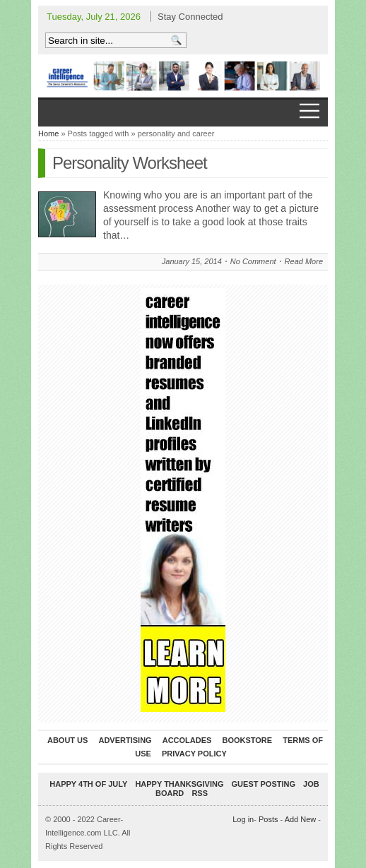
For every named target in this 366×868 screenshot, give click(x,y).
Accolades (187, 740)
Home (48, 133)
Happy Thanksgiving (179, 784)
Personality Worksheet (130, 163)
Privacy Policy (194, 754)
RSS (200, 793)
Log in (243, 819)
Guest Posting (264, 784)
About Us (67, 740)
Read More (304, 261)
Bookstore (247, 740)
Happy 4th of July (88, 784)
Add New (301, 819)
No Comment (253, 261)
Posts (268, 819)
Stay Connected (190, 17)
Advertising (125, 740)
